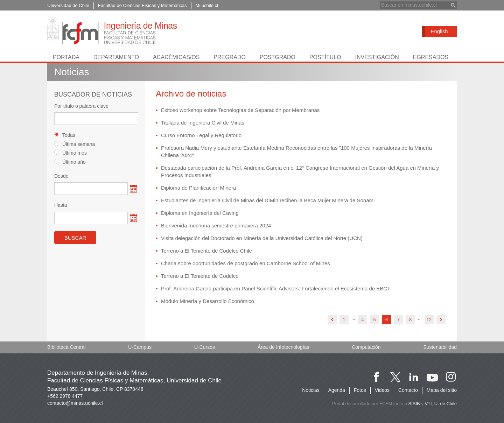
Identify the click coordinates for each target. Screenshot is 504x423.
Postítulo (325, 57)
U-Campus (140, 347)
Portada (66, 57)
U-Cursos (205, 347)
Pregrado (230, 57)
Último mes (71, 153)
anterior (332, 320)
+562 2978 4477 (65, 396)
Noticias (310, 390)
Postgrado (278, 57)
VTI (428, 404)
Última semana (75, 144)
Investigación (377, 57)
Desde (61, 176)
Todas (65, 135)
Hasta (61, 205)
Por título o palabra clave (81, 106)
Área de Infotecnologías (283, 347)
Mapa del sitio (442, 390)
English (439, 31)
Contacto (408, 390)
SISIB (414, 404)
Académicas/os (176, 57)
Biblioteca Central (66, 347)
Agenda (336, 390)
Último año (70, 162)
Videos (382, 390)
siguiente (441, 320)
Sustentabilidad (440, 347)
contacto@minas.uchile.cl (75, 403)
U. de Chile (446, 404)
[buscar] (414, 5)
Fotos (360, 390)
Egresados (431, 57)
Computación (366, 347)
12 (429, 320)
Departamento (116, 57)
